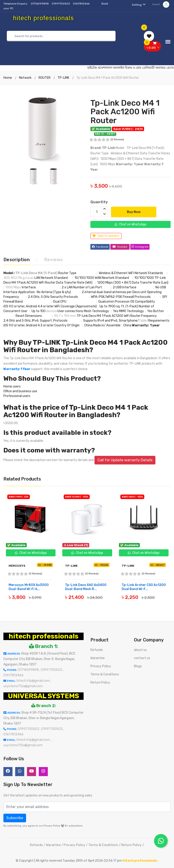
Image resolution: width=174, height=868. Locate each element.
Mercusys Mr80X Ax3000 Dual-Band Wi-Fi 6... (29, 587)
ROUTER (45, 78)
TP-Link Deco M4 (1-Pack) (36, 273)
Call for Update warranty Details (125, 460)
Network (25, 78)
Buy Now (134, 212)
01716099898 (40, 4)
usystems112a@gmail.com (23, 686)
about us (140, 650)
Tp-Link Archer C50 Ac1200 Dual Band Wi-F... (144, 587)
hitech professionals (43, 636)
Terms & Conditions (105, 674)
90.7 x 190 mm (65, 316)
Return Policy (100, 683)
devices (52, 311)
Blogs (138, 666)
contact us (142, 658)
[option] (43, 125)
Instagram (140, 247)
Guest (161, 4)
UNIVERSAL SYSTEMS (43, 696)
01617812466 (82, 4)
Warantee (98, 658)
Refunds (97, 650)
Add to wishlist (106, 236)
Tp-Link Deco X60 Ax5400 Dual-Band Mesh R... (86, 587)
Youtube (120, 247)
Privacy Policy (101, 666)
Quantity (99, 202)
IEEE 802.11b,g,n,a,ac (19, 278)
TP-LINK (63, 78)
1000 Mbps (13, 287)
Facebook (100, 247)
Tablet (144, 321)
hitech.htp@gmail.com (34, 681)
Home (8, 78)
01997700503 (61, 4)
